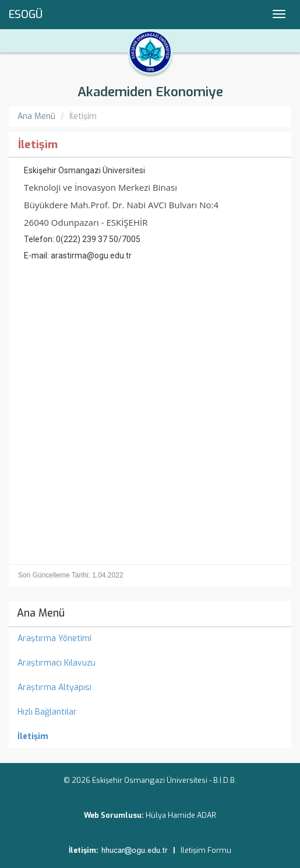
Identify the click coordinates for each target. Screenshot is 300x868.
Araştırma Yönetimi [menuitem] (54, 638)
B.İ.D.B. (225, 780)
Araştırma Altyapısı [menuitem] (54, 687)
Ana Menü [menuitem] (41, 613)
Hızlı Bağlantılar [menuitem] (47, 712)
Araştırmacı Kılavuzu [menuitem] (57, 663)
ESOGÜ (26, 15)
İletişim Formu (206, 850)
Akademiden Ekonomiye (150, 92)
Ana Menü (36, 116)
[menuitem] (150, 737)
